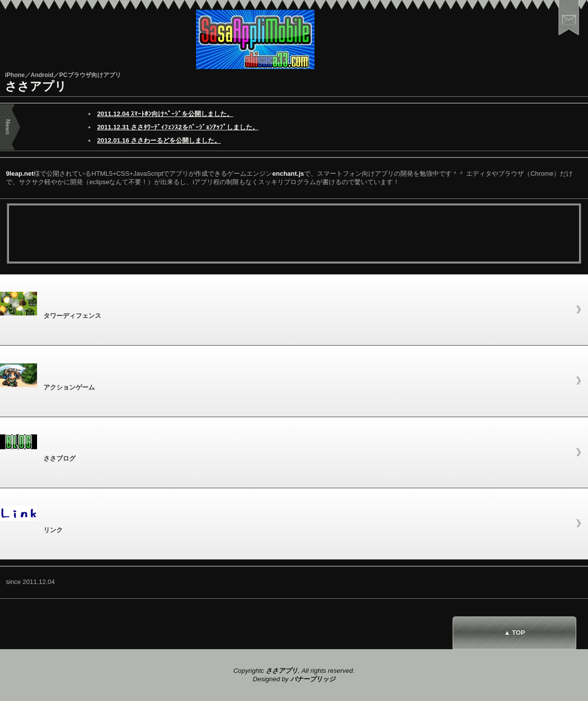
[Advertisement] (294, 235)
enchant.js (288, 174)
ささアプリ (36, 86)
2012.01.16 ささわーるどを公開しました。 (159, 140)
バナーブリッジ (313, 679)
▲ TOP (515, 633)
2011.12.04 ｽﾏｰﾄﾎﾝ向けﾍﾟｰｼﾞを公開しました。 (165, 114)
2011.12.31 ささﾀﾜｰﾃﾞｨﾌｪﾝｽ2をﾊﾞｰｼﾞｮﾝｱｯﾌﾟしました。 (178, 127)
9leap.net (20, 174)
